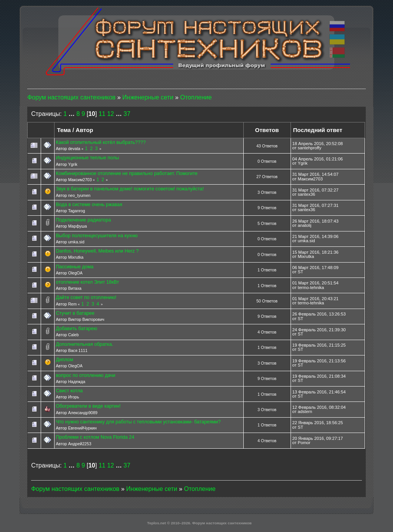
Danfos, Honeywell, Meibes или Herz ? (97, 251)
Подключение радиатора (83, 220)
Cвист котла (69, 391)
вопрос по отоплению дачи (85, 375)
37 (127, 114)
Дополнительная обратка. (84, 344)
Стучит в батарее (75, 313)
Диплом (64, 360)
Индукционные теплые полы (87, 158)
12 (111, 114)
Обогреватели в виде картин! (88, 406)
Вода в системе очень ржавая (89, 205)
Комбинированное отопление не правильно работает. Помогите (126, 173)
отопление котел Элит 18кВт (87, 282)
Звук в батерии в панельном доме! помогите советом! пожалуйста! (130, 189)
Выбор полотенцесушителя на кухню (97, 236)
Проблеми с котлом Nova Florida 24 (95, 437)
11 (102, 114)
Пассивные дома (74, 267)
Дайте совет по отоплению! (86, 297)
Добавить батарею (76, 329)
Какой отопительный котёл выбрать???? (101, 142)
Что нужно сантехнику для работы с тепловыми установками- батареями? (138, 422)
